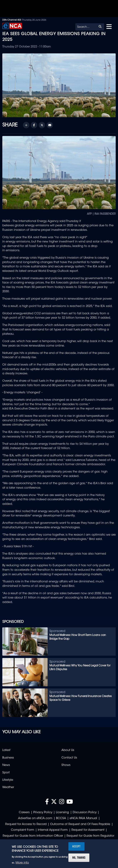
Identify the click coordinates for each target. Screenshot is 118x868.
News (6, 765)
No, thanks (79, 858)
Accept (76, 846)
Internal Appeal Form (53, 830)
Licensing (62, 812)
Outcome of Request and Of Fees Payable (80, 824)
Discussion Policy (85, 812)
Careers (24, 812)
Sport (6, 773)
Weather (8, 787)
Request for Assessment (88, 830)
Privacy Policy (43, 812)
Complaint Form (23, 830)
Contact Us (69, 758)
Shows (66, 765)
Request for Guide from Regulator (90, 836)
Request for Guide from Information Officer (33, 836)
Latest (6, 750)
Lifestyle (8, 780)
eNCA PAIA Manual (83, 818)
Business (8, 758)
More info (22, 863)
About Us (68, 750)
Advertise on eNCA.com (35, 818)
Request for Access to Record (26, 824)
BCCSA (61, 818)
